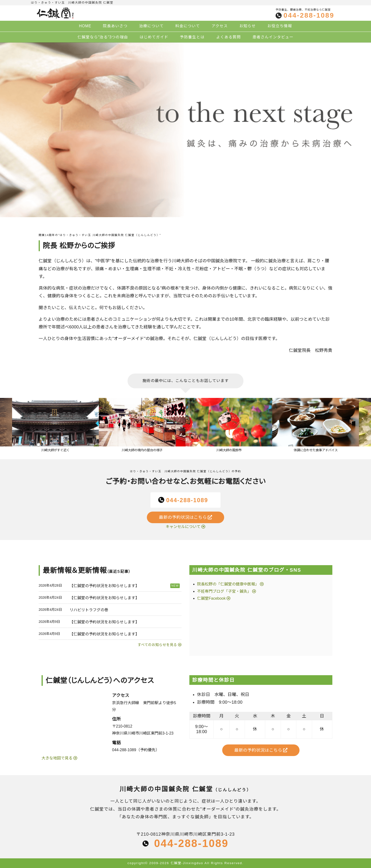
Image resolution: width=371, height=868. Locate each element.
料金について (188, 26)
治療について (151, 26)
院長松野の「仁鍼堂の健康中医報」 (228, 584)
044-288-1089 (309, 15)
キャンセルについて (183, 527)
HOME (85, 26)
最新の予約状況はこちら (186, 517)
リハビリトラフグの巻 (89, 610)
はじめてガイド (154, 37)
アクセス (220, 26)
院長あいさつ (115, 26)
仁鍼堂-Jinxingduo (187, 863)
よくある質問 (228, 37)
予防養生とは (192, 37)
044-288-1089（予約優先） (136, 750)
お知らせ (248, 26)
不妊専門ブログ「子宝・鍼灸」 (224, 591)
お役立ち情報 (280, 26)
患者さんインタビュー (273, 37)
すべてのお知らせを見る (157, 645)
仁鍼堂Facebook (211, 598)
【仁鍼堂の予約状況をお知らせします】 (104, 586)
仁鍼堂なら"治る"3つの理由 (103, 37)
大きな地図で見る (57, 758)
